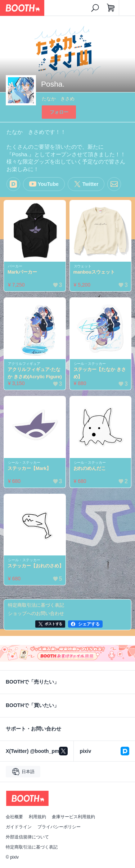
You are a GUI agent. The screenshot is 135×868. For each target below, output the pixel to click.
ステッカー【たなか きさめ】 (100, 373)
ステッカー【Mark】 (29, 468)
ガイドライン (19, 827)
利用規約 (37, 817)
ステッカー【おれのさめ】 (36, 566)
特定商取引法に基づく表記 (32, 847)
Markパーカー (22, 272)
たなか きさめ (58, 99)
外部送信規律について (27, 837)
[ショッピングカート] (111, 8)
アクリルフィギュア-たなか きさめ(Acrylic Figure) (35, 373)
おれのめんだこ (90, 468)
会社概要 (14, 817)
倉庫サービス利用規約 (73, 817)
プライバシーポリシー (59, 827)
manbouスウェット (94, 272)
